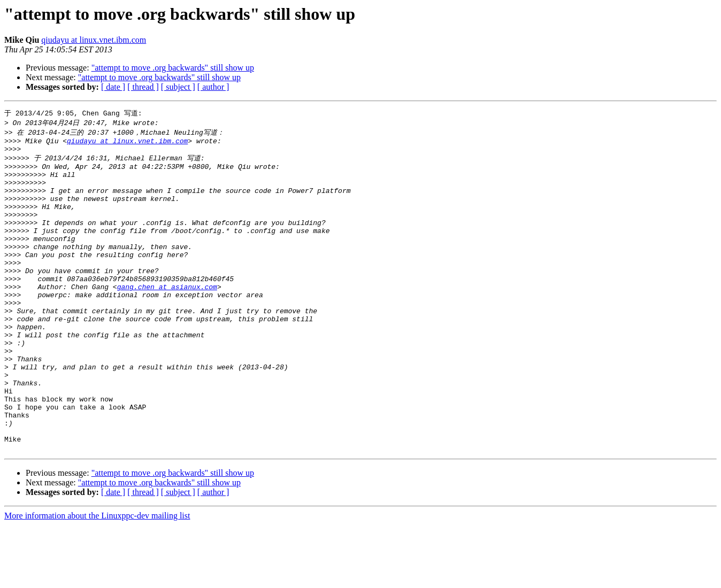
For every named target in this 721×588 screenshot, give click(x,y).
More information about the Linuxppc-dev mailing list (97, 579)
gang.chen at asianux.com (167, 318)
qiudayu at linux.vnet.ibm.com (94, 40)
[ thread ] (143, 87)
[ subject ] (178, 87)
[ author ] (213, 87)
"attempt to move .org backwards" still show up (173, 68)
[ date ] (113, 87)
